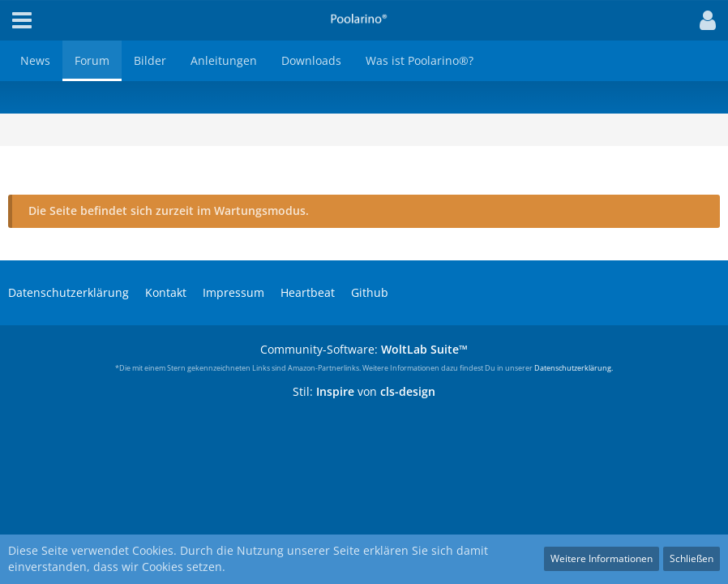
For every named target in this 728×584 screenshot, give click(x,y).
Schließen (692, 558)
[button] (704, 20)
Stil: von (364, 391)
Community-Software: (364, 349)
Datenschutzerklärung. (574, 368)
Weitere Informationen (602, 558)
